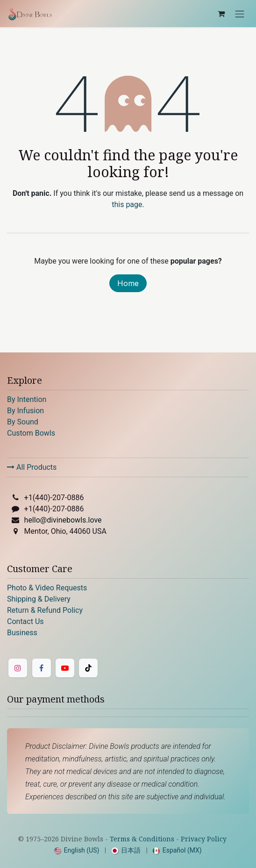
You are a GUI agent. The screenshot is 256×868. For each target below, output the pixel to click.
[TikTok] (88, 668)
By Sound (23, 422)
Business (22, 633)
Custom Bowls (31, 433)
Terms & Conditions (142, 839)
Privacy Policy (204, 839)
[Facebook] (42, 668)
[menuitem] (77, 850)
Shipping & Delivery (39, 599)
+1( (54, 498)
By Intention (27, 399)
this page (127, 204)
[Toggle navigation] (240, 14)
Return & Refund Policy (45, 610)
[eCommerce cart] (221, 14)
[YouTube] (65, 668)
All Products (32, 467)
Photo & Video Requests (47, 588)
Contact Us (25, 621)
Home (128, 283)
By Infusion (25, 411)
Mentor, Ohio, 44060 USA (65, 531)
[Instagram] (18, 668)
